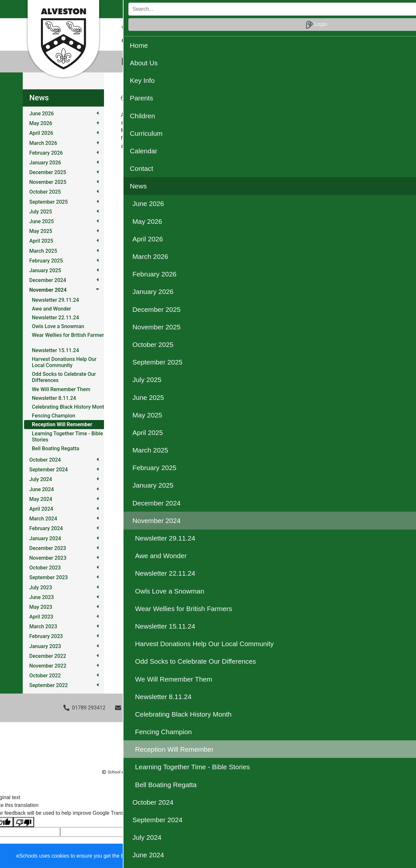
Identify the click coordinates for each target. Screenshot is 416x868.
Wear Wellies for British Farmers (69, 335)
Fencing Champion (53, 416)
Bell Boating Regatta (56, 448)
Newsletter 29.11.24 (55, 300)
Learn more (208, 856)
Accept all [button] (374, 856)
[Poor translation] (24, 822)
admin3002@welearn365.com (158, 708)
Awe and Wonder (51, 309)
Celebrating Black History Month (69, 407)
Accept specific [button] (322, 856)
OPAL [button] (195, 41)
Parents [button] (203, 27)
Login (373, 9)
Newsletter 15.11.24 (55, 350)
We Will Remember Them (61, 389)
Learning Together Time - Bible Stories (67, 437)
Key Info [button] (176, 27)
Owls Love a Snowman (58, 326)
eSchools (164, 772)
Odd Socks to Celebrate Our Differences (64, 377)
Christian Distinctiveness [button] (151, 41)
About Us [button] (147, 27)
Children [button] (230, 27)
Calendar (293, 27)
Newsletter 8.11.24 (54, 398)
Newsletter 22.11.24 (55, 318)
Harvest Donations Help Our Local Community (64, 362)
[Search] (302, 9)
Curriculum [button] (262, 27)
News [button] (346, 27)
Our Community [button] (228, 41)
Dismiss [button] (284, 856)
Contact (322, 27)
